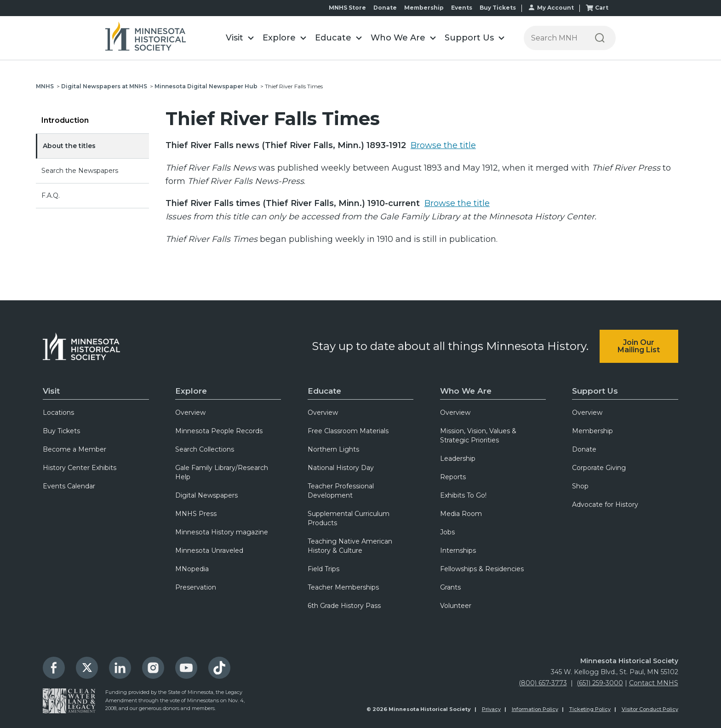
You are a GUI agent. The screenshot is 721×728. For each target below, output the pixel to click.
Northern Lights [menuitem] (333, 449)
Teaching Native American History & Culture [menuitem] (350, 546)
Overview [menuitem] (190, 413)
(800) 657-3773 (543, 683)
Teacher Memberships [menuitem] (343, 587)
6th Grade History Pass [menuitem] (344, 606)
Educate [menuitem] (324, 391)
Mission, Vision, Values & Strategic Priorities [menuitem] (478, 436)
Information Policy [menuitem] (535, 709)
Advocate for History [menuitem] (605, 504)
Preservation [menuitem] (196, 587)
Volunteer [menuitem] (456, 606)
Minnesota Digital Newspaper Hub (206, 86)
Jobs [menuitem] (447, 532)
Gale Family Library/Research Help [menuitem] (222, 472)
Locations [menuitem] (58, 413)
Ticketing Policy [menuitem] (590, 709)
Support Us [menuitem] (595, 391)
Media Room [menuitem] (461, 514)
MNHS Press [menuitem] (196, 514)
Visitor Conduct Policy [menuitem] (650, 709)
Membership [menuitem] (424, 8)
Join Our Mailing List (639, 346)
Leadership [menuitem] (458, 459)
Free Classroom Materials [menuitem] (348, 431)
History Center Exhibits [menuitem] (80, 468)
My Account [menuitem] (555, 8)
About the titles (69, 146)
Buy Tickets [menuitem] (498, 8)
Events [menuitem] (462, 8)
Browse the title (443, 145)
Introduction (65, 120)
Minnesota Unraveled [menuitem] (209, 550)
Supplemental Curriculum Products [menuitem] (349, 518)
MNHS (45, 86)
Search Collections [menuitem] (205, 449)
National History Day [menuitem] (341, 468)
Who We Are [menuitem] (466, 391)
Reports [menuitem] (453, 477)
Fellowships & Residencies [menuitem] (482, 569)
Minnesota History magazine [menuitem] (222, 532)
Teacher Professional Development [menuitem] (341, 491)
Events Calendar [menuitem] (69, 486)
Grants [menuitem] (450, 587)
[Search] (600, 38)
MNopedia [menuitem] (192, 569)
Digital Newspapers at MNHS (104, 86)
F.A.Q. (51, 195)
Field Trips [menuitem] (323, 569)
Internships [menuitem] (458, 550)
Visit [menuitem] (51, 391)
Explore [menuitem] (191, 391)
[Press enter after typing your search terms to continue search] (554, 38)
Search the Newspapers (80, 171)
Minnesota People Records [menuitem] (219, 431)
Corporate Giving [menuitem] (599, 468)
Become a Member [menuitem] (74, 449)
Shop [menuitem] (580, 486)
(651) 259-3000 (600, 683)
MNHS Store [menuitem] (347, 8)
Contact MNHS (654, 683)
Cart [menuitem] (602, 8)
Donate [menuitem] (385, 8)
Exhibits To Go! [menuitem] (463, 495)
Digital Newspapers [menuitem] (206, 495)
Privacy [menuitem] (491, 709)
